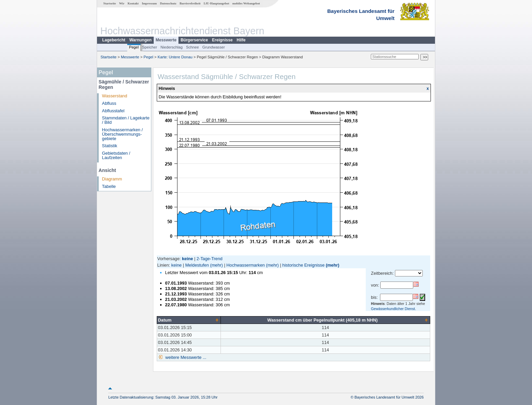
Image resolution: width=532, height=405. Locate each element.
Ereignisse (222, 40)
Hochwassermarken (245, 265)
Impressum (149, 3)
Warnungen (140, 40)
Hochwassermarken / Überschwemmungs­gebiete (122, 134)
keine (177, 265)
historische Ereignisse (303, 265)
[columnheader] (189, 320)
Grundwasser (214, 47)
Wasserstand (115, 96)
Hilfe (241, 40)
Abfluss (109, 103)
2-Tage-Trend (209, 259)
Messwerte (166, 40)
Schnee (192, 47)
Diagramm (112, 179)
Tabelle (109, 186)
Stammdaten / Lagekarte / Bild (126, 120)
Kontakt (133, 3)
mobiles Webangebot (246, 3)
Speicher (150, 47)
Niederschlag (172, 47)
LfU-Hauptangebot (216, 3)
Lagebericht (114, 40)
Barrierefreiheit (190, 3)
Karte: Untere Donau (175, 57)
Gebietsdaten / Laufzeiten (116, 155)
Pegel (134, 47)
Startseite (110, 3)
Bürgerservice (194, 40)
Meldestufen (197, 265)
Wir (122, 3)
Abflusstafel (113, 111)
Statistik (110, 146)
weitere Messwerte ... (185, 357)
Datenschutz (168, 3)
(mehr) (216, 265)
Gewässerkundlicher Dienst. (393, 309)
